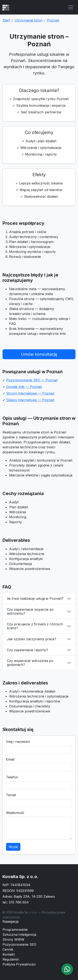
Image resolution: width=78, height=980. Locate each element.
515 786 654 (19, 902)
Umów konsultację (39, 354)
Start (6, 20)
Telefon (12, 777)
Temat (11, 795)
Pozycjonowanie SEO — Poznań (32, 380)
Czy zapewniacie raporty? (27, 650)
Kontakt (9, 954)
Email (10, 759)
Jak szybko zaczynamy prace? (32, 639)
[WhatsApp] (67, 969)
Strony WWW (13, 939)
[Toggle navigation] (71, 7)
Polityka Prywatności (19, 964)
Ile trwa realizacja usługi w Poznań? (35, 598)
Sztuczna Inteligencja (19, 935)
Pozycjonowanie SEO (19, 944)
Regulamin (11, 959)
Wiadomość (15, 813)
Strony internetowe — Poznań (30, 393)
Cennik (8, 949)
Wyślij (13, 847)
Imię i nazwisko (18, 742)
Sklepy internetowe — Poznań (30, 400)
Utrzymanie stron (29, 20)
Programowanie (15, 930)
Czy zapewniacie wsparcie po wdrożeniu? (30, 611)
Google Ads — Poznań (24, 387)
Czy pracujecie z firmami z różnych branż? (35, 626)
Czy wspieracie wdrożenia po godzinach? (30, 663)
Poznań (53, 20)
